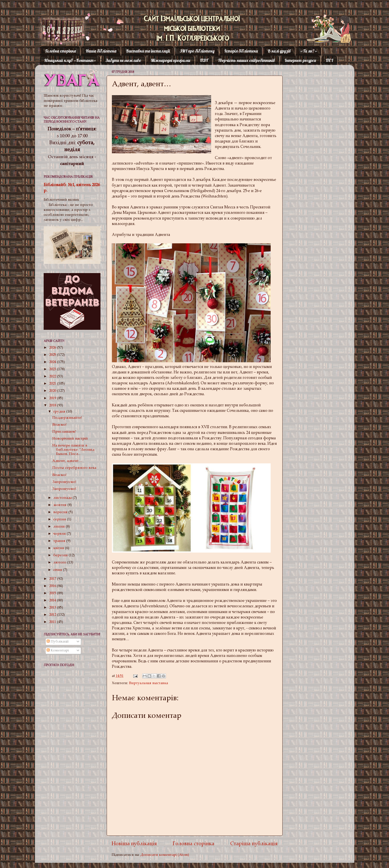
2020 (53, 391)
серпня (60, 519)
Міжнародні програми (171, 60)
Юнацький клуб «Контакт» (70, 60)
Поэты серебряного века (74, 468)
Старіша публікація (254, 844)
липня (60, 527)
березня (61, 555)
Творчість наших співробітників (246, 60)
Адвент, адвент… (67, 461)
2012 (53, 615)
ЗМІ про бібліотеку (197, 51)
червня (60, 534)
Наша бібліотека (101, 51)
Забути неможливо (123, 60)
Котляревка (58, 23)
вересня (61, 512)
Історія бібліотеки (241, 51)
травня (60, 541)
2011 (53, 622)
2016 (53, 586)
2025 (53, 355)
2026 (53, 348)
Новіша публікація (134, 844)
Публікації (58, 642)
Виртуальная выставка (148, 683)
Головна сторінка (61, 51)
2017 (53, 579)
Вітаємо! (59, 425)
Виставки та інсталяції (148, 51)
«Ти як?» (309, 51)
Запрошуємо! (64, 482)
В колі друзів (279, 51)
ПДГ (204, 60)
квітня (59, 548)
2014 (53, 601)
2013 (53, 608)
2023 (53, 369)
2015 (53, 593)
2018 (53, 406)
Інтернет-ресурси (300, 60)
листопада (63, 498)
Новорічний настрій (70, 439)
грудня (60, 412)
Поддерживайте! (67, 418)
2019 (53, 398)
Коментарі (58, 651)
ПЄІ (329, 60)
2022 (53, 377)
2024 (53, 362)
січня (58, 570)
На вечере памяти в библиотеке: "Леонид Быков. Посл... (73, 450)
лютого (60, 563)
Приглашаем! (64, 432)
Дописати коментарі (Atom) (165, 855)
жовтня (60, 505)
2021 (53, 384)
